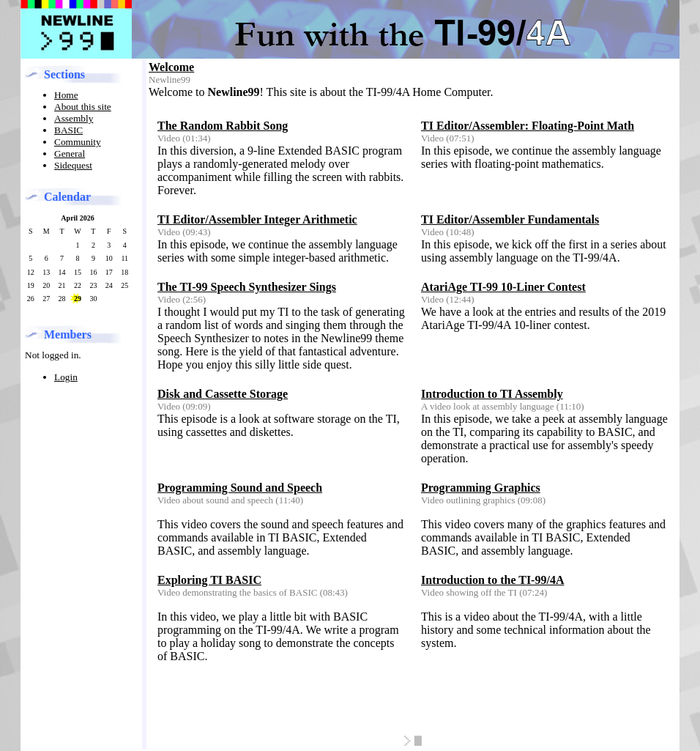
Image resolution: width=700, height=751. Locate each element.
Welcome (171, 67)
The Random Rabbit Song (223, 126)
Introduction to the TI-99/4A (492, 580)
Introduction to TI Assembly (492, 394)
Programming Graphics (481, 488)
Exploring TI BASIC (209, 580)
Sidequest (73, 165)
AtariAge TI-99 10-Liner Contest (503, 287)
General (70, 153)
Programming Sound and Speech (240, 488)
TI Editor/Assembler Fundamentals (510, 219)
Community (78, 142)
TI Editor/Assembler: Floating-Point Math (528, 126)
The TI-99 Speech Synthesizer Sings (247, 287)
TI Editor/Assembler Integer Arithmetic (257, 219)
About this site (83, 107)
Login (66, 377)
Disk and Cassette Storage (223, 394)
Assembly (74, 118)
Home (66, 95)
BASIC (68, 130)
